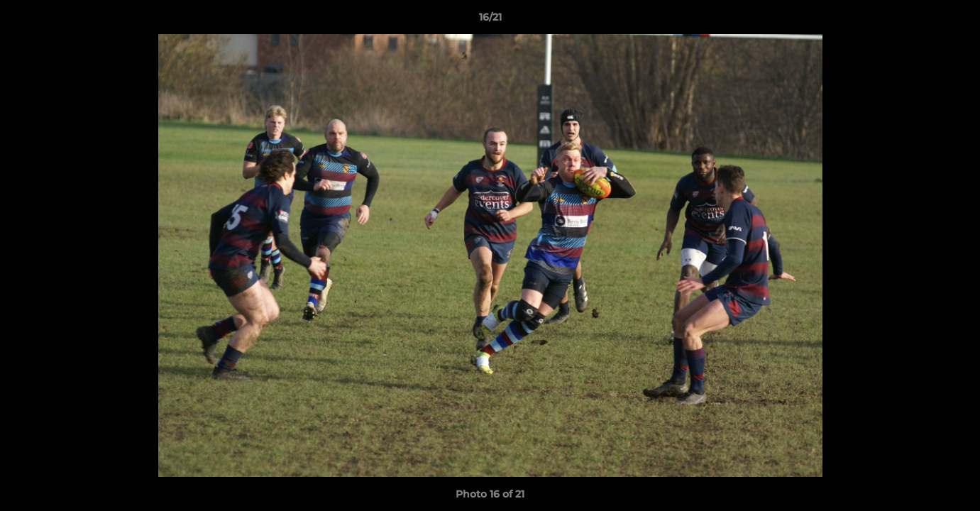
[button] (954, 21)
